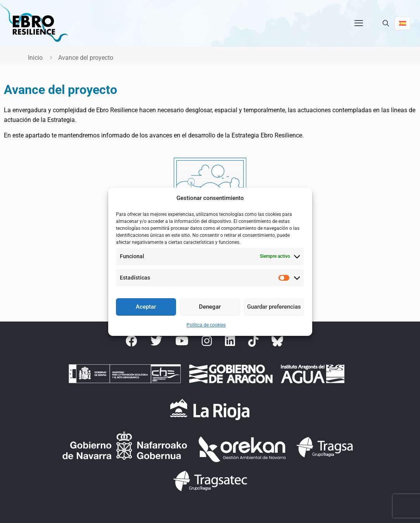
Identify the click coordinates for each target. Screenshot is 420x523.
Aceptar (146, 307)
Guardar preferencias (274, 307)
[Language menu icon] (403, 23)
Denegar (210, 307)
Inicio (35, 58)
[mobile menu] (359, 23)
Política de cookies (206, 325)
